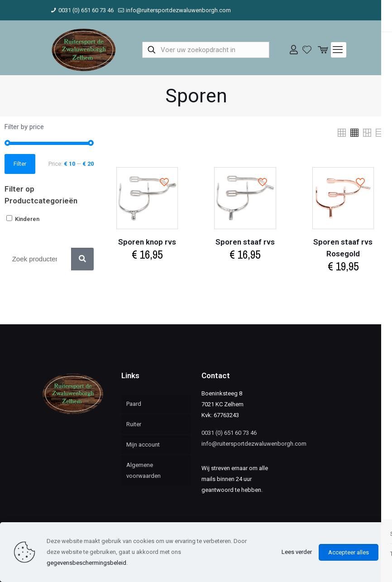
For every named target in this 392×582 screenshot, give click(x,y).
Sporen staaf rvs (245, 242)
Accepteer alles (349, 552)
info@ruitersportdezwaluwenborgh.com (254, 444)
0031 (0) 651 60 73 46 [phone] (86, 10)
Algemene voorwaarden (143, 470)
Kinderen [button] (27, 219)
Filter (20, 164)
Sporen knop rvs (147, 242)
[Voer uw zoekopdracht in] (206, 50)
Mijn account (143, 445)
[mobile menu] (339, 50)
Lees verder (297, 552)
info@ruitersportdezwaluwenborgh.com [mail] (178, 10)
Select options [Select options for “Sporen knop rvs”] (147, 273)
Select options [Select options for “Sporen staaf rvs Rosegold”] (343, 285)
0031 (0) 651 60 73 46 (229, 433)
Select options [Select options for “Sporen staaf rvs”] (245, 273)
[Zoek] (82, 259)
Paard (134, 404)
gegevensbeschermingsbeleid (86, 563)
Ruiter (134, 424)
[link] (342, 133)
